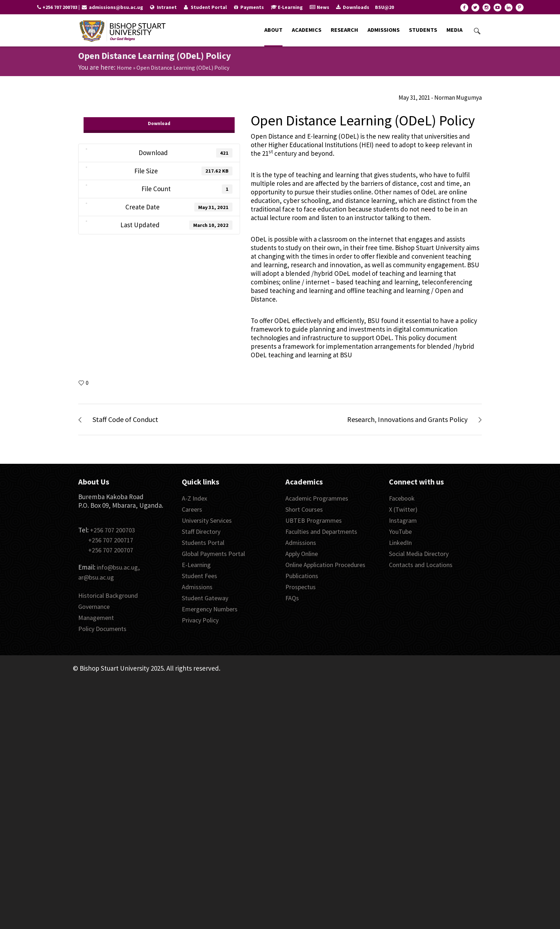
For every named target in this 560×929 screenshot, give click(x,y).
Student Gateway (205, 598)
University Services (207, 520)
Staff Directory (201, 531)
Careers (192, 509)
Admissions (197, 587)
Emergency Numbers (210, 609)
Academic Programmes (317, 498)
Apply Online (302, 554)
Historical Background (108, 595)
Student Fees (199, 576)
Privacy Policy (200, 620)
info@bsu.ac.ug (117, 567)
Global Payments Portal (213, 554)
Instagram (403, 520)
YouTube (400, 531)
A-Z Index (194, 498)
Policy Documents (102, 629)
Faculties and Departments (321, 531)
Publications (302, 576)
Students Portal (203, 543)
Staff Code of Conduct (125, 419)
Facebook (402, 498)
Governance (94, 607)
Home (124, 68)
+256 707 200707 (111, 550)
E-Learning (196, 565)
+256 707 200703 (112, 530)
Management (96, 618)
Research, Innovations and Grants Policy (407, 419)
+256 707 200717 (111, 540)
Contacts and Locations (421, 565)
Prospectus (301, 587)
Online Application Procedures (325, 565)
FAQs (292, 598)
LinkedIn (400, 543)
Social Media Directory (419, 554)
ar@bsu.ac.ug (96, 577)
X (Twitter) (403, 509)
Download (159, 123)
